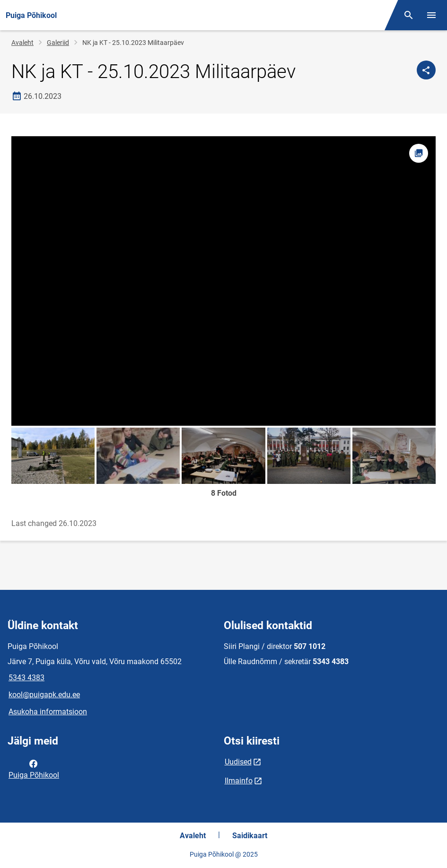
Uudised (238, 762)
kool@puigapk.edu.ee (44, 695)
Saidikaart (250, 836)
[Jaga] (426, 70)
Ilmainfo (239, 781)
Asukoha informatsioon (48, 712)
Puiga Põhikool (34, 769)
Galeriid (58, 43)
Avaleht (22, 43)
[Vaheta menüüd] (431, 15)
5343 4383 (26, 678)
